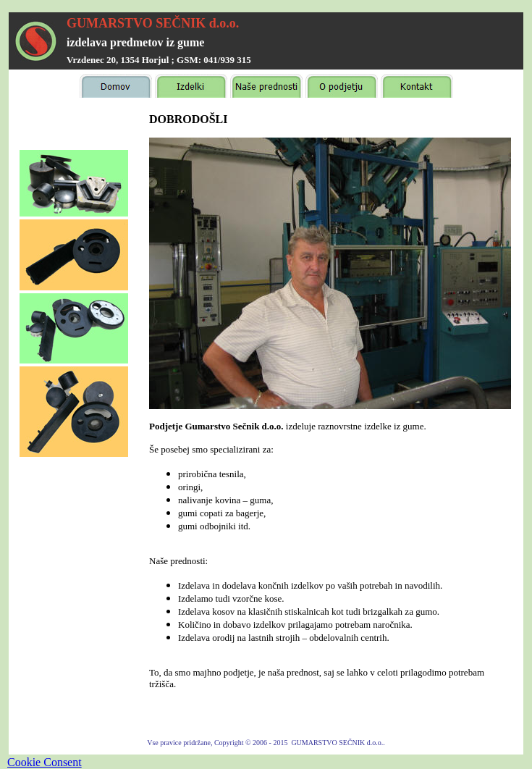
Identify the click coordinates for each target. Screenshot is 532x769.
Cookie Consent (45, 762)
